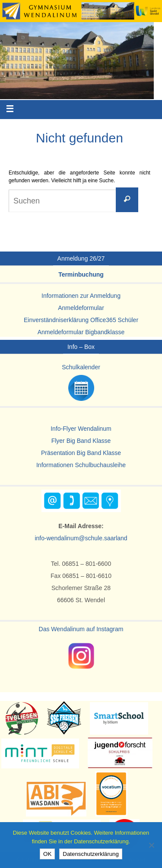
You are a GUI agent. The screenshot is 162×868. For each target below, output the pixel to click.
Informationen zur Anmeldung (81, 296)
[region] (77, 61)
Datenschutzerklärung (91, 854)
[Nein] (151, 845)
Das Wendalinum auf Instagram (81, 629)
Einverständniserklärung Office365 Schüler (81, 320)
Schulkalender (81, 367)
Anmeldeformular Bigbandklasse (81, 332)
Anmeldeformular (81, 308)
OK (47, 854)
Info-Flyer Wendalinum (81, 429)
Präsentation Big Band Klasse (81, 453)
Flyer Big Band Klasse (81, 441)
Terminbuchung (81, 274)
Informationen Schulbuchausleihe (81, 465)
